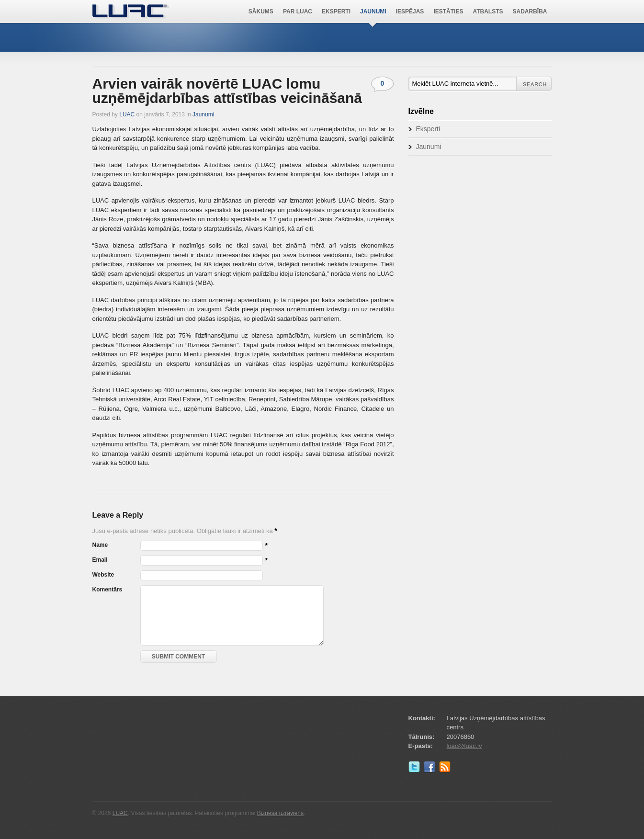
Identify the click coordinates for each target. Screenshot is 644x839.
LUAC (131, 11)
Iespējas (410, 11)
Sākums (261, 11)
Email (100, 560)
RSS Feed (447, 769)
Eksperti (336, 11)
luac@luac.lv (464, 746)
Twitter (416, 769)
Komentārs (107, 590)
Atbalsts (488, 11)
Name (100, 545)
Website (103, 575)
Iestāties (448, 11)
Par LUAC (298, 11)
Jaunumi (373, 11)
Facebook (431, 769)
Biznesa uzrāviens (280, 813)
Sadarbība (530, 11)
